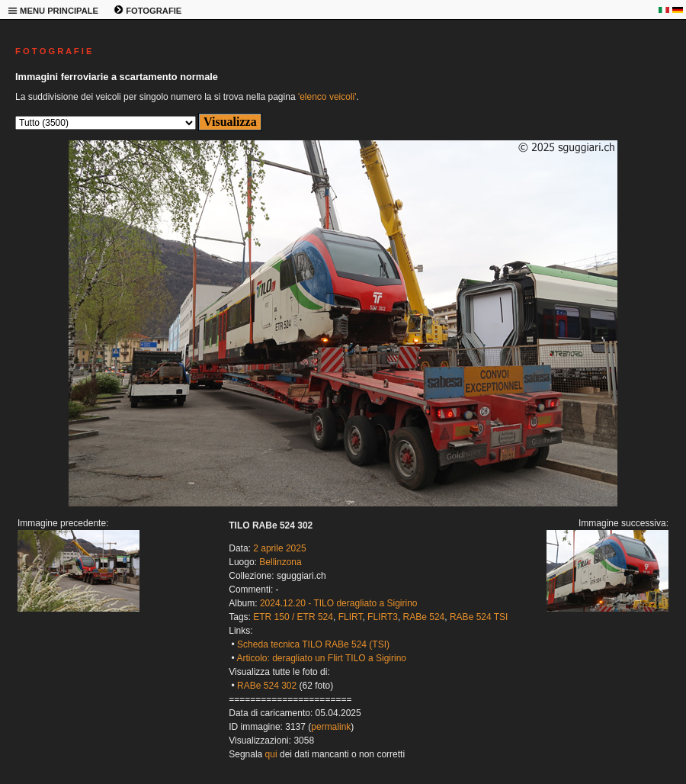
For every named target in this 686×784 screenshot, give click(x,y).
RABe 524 (424, 617)
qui (271, 754)
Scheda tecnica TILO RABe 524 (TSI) (313, 644)
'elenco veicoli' (327, 97)
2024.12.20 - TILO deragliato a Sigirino (339, 603)
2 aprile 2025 (279, 548)
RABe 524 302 (267, 686)
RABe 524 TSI (479, 617)
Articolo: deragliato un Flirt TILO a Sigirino (321, 658)
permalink (331, 727)
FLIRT (351, 617)
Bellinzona (280, 562)
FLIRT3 (383, 617)
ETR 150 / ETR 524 (293, 617)
